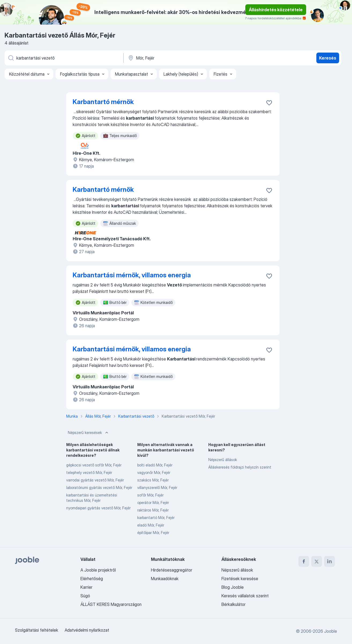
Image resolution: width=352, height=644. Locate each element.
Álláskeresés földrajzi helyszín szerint (240, 467)
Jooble (331, 631)
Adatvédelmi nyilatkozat (87, 630)
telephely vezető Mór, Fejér (89, 472)
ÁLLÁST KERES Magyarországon (111, 604)
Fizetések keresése (240, 579)
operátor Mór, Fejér (153, 503)
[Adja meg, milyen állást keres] (64, 58)
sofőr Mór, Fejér (150, 495)
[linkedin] (329, 561)
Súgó (85, 596)
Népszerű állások (223, 460)
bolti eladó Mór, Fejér (155, 465)
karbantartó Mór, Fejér (156, 518)
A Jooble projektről (98, 570)
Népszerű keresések (89, 433)
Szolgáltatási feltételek (37, 630)
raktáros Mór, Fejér (153, 510)
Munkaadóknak (165, 579)
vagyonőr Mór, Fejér (154, 472)
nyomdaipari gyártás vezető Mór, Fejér (98, 508)
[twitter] (317, 561)
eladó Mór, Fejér (151, 525)
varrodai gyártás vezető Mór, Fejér (95, 480)
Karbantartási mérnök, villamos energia (132, 275)
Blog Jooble (233, 587)
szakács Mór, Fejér (153, 480)
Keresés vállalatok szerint (245, 596)
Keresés (328, 58)
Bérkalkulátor (234, 604)
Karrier (86, 587)
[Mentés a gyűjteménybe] (269, 103)
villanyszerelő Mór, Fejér (157, 487)
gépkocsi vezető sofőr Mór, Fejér (94, 465)
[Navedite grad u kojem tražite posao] (183, 58)
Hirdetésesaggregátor (172, 570)
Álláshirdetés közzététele (276, 10)
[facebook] (304, 561)
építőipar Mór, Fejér (153, 533)
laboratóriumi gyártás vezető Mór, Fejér (99, 487)
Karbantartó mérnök (103, 102)
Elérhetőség (92, 579)
